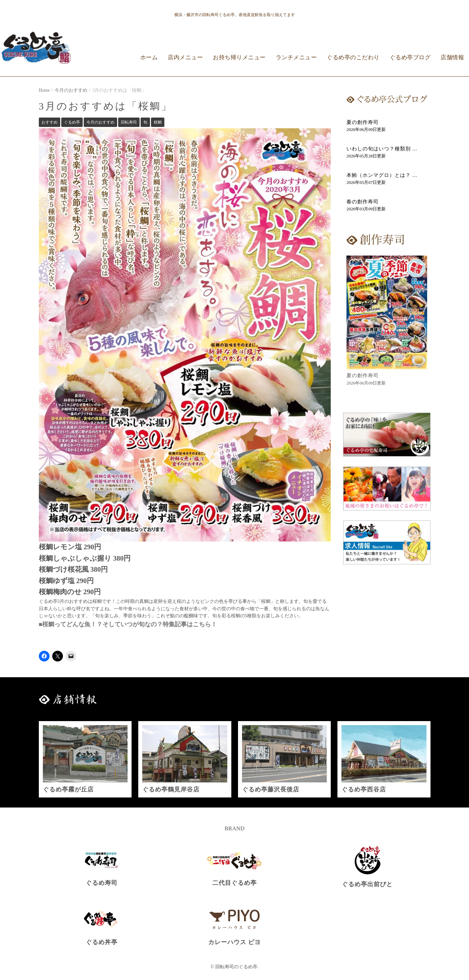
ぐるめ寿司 (102, 883)
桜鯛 (158, 122)
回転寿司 (129, 122)
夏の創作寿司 (363, 122)
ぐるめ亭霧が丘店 (68, 789)
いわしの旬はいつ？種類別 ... (382, 149)
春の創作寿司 (363, 202)
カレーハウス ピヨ (234, 942)
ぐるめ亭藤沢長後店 (271, 789)
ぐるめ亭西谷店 (364, 789)
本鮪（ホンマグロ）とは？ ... (382, 175)
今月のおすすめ (100, 122)
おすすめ (50, 122)
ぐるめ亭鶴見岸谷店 (171, 789)
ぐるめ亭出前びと (367, 884)
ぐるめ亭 (72, 122)
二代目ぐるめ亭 (234, 883)
